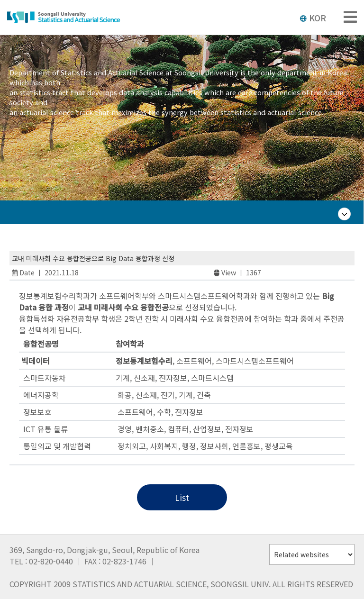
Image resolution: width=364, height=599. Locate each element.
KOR (313, 18)
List (182, 497)
